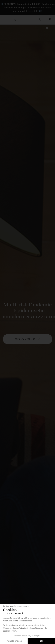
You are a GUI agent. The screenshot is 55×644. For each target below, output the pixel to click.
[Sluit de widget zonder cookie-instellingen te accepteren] (16, 606)
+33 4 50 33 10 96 (41, 20)
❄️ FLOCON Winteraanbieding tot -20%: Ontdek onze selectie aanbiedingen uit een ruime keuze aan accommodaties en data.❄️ (27, 8)
